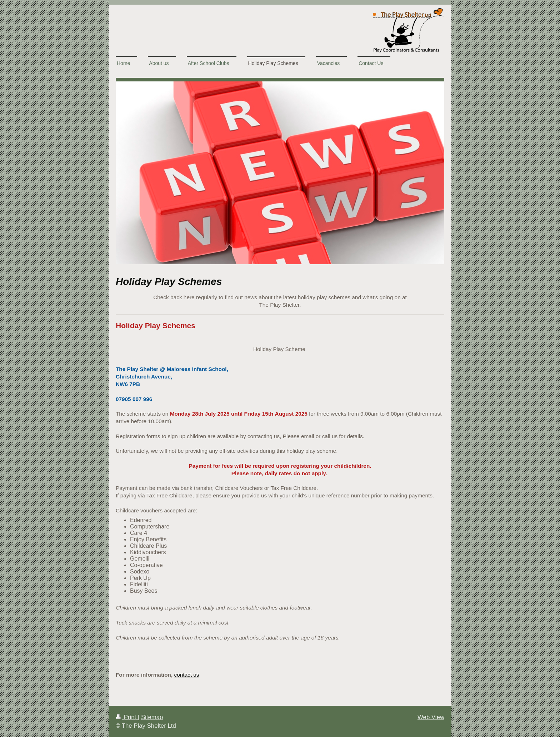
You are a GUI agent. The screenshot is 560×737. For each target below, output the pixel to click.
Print (127, 717)
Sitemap (152, 717)
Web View (431, 717)
